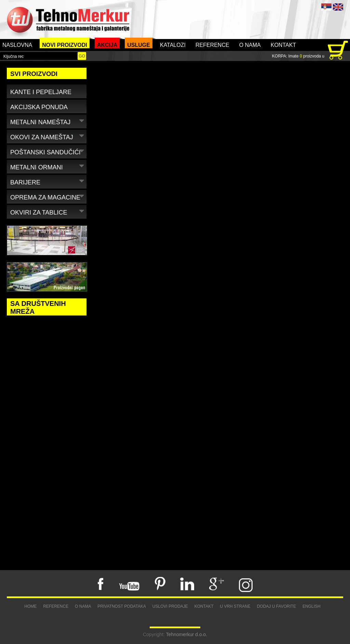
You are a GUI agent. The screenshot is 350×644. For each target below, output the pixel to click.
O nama (250, 45)
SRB (326, 7)
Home (30, 606)
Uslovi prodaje (170, 606)
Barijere (48, 181)
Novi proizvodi (65, 45)
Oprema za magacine (48, 196)
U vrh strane (235, 606)
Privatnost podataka (122, 606)
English (312, 606)
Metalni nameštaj (48, 121)
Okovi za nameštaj (48, 136)
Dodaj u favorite (277, 606)
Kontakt (283, 45)
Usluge (139, 45)
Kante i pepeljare (41, 92)
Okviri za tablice (48, 211)
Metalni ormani (48, 166)
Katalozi (173, 45)
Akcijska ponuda (39, 107)
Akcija (107, 45)
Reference (212, 45)
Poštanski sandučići (48, 151)
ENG (338, 7)
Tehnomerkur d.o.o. (186, 634)
